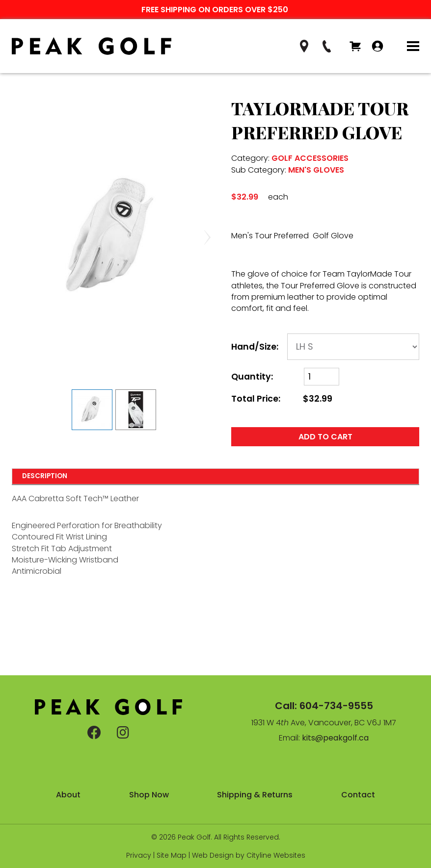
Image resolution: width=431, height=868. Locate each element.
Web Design (213, 855)
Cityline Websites (276, 855)
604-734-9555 (336, 706)
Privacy (139, 855)
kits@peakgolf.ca (335, 738)
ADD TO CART (325, 437)
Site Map (172, 855)
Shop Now (149, 795)
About (68, 795)
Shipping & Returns (255, 795)
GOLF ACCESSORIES (310, 158)
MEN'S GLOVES (316, 170)
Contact (358, 795)
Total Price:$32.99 (282, 399)
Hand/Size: (255, 347)
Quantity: (252, 377)
